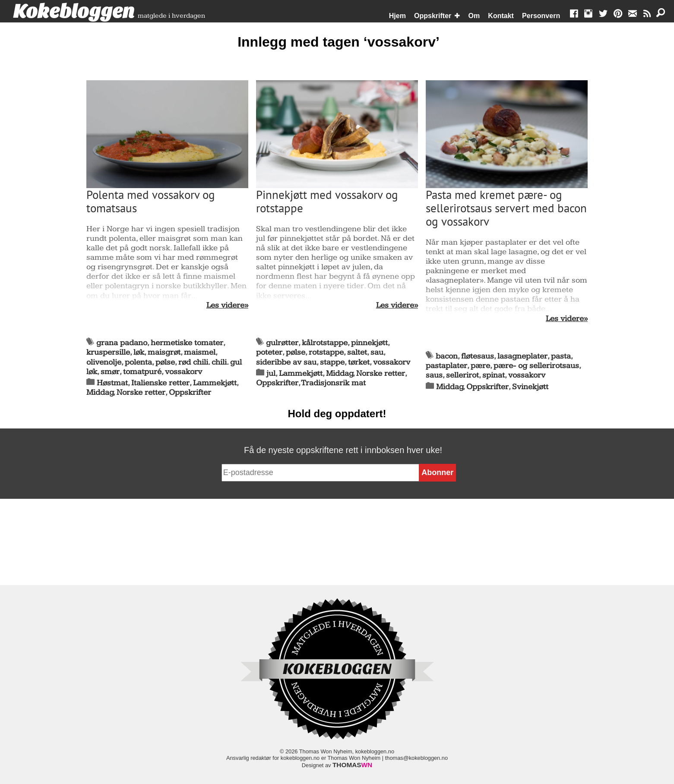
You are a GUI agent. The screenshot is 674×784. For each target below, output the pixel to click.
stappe (332, 362)
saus (434, 375)
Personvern (541, 16)
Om (474, 16)
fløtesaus (478, 356)
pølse (165, 362)
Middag (100, 392)
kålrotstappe (325, 343)
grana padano (122, 343)
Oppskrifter (433, 16)
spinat (494, 375)
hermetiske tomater (187, 343)
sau (377, 352)
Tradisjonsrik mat (334, 383)
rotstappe (326, 352)
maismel (200, 352)
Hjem (397, 16)
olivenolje (104, 362)
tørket (359, 362)
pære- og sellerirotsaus (536, 366)
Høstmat (112, 383)
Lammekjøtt (215, 383)
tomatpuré (142, 372)
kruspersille (108, 352)
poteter (269, 352)
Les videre (225, 305)
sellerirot (462, 375)
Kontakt (501, 16)
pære (480, 366)
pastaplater (446, 366)
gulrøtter (282, 343)
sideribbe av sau (286, 362)
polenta (138, 362)
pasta (561, 356)
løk (139, 352)
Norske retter (141, 392)
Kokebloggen (74, 12)
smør (110, 372)
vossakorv (184, 372)
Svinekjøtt (530, 387)
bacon (447, 356)
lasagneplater (522, 356)
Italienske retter (160, 383)
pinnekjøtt (369, 343)
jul (271, 373)
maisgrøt (164, 352)
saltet (357, 352)
